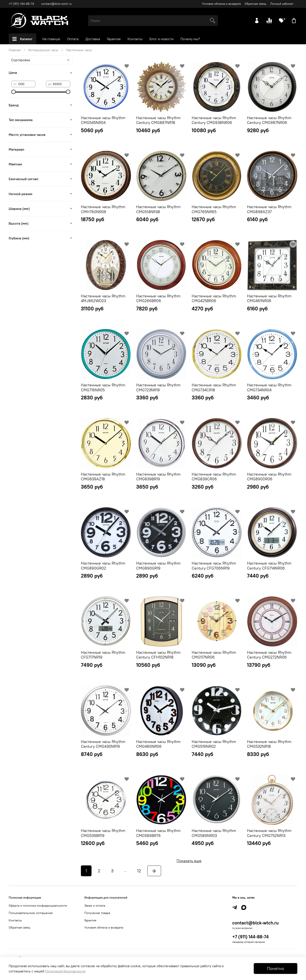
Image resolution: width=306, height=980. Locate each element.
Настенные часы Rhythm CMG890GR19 (158, 566)
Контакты (135, 39)
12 (139, 871)
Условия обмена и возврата (221, 4)
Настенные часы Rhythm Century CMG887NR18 (158, 120)
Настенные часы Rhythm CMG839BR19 (158, 477)
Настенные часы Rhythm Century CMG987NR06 (269, 120)
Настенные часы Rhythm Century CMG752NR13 (269, 833)
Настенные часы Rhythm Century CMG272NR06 (269, 655)
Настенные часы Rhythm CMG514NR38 (158, 209)
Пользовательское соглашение (31, 913)
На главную (51, 39)
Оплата (73, 39)
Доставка (93, 39)
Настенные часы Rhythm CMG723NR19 (158, 387)
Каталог (22, 39)
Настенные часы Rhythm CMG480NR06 (158, 744)
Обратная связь (255, 4)
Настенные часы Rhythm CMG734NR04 (269, 387)
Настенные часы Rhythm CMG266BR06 (158, 298)
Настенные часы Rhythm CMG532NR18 (269, 744)
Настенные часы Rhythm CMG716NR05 (103, 387)
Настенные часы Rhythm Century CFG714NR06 (269, 566)
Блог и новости (161, 39)
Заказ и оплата (95, 906)
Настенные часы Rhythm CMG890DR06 (269, 477)
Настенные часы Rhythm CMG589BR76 (158, 833)
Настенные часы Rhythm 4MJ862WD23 (103, 298)
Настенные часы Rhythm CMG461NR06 (269, 298)
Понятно (276, 968)
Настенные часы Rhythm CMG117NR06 (214, 655)
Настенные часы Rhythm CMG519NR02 (214, 744)
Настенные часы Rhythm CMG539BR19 (103, 833)
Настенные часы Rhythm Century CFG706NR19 (214, 566)
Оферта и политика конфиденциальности (38, 906)
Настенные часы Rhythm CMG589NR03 (214, 833)
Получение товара (97, 913)
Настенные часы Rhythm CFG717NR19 (103, 655)
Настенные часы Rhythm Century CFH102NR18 (158, 655)
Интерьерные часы (43, 50)
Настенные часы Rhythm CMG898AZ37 (269, 209)
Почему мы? (190, 39)
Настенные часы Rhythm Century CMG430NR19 (103, 744)
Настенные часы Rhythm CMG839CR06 (214, 477)
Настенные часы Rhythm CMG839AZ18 (103, 477)
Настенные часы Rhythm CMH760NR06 (103, 209)
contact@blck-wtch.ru (56, 4)
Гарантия (114, 39)
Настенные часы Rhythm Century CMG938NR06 (214, 120)
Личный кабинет (282, 4)
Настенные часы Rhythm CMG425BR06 (214, 298)
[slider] (13, 92)
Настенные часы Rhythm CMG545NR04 (103, 120)
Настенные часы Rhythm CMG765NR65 (214, 209)
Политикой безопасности (65, 971)
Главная (15, 50)
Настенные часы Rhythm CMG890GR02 (103, 566)
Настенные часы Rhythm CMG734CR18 (214, 387)
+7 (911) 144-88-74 (21, 4)
